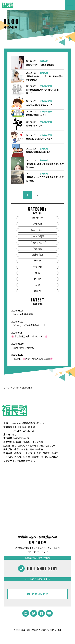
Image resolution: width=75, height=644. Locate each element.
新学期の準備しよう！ (36, 115)
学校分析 (37, 267)
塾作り (37, 261)
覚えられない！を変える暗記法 (40, 65)
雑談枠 (37, 291)
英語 (37, 285)
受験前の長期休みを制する (38, 152)
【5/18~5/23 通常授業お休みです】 (38, 323)
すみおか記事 (46, 86)
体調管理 (37, 249)
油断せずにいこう (34, 125)
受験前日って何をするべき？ (39, 139)
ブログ (16, 388)
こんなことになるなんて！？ (39, 105)
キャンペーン (38, 230)
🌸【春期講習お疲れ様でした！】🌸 (38, 334)
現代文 (37, 279)
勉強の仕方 (37, 254)
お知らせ (44, 61)
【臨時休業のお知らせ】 (38, 345)
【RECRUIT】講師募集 (38, 312)
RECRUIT (37, 218)
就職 (37, 273)
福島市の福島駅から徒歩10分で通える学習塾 (44, 630)
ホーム (7, 388)
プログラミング (37, 242)
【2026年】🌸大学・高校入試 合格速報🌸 (38, 357)
